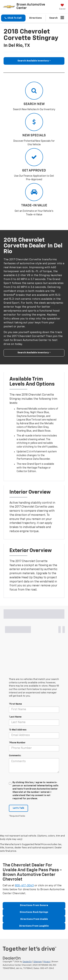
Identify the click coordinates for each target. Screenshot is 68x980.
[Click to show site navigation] (62, 18)
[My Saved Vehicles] (62, 7)
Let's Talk (18, 808)
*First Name (15, 704)
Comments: (15, 756)
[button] (13, 18)
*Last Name (15, 717)
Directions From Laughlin (34, 926)
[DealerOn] (12, 958)
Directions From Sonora (34, 905)
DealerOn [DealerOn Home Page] (27, 962)
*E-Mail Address (18, 730)
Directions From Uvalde (34, 919)
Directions (36, 18)
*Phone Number (17, 743)
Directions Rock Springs (34, 912)
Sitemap (38, 962)
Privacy (47, 962)
